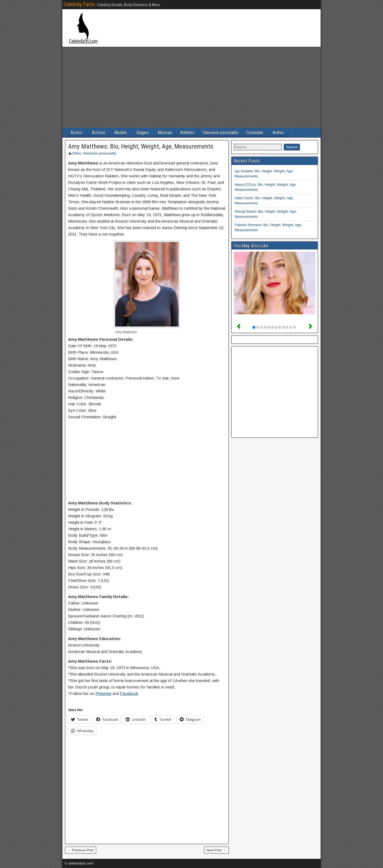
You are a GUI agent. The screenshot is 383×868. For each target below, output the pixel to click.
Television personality (220, 133)
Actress (99, 133)
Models (120, 133)
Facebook (129, 693)
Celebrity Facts (79, 4)
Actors (76, 133)
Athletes (187, 133)
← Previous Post (81, 850)
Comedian (255, 133)
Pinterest (103, 693)
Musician (165, 133)
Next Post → (216, 850)
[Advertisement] (191, 87)
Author (278, 133)
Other (77, 153)
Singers (143, 133)
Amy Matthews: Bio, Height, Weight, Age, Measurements (141, 146)
